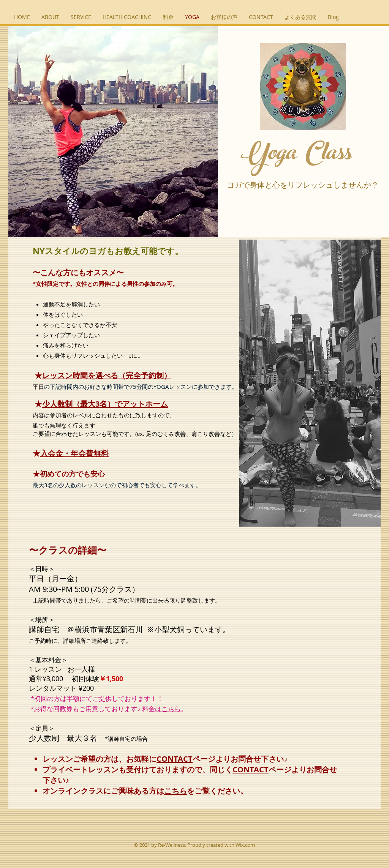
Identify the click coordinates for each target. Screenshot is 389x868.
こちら (171, 709)
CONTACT (175, 759)
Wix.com (245, 845)
